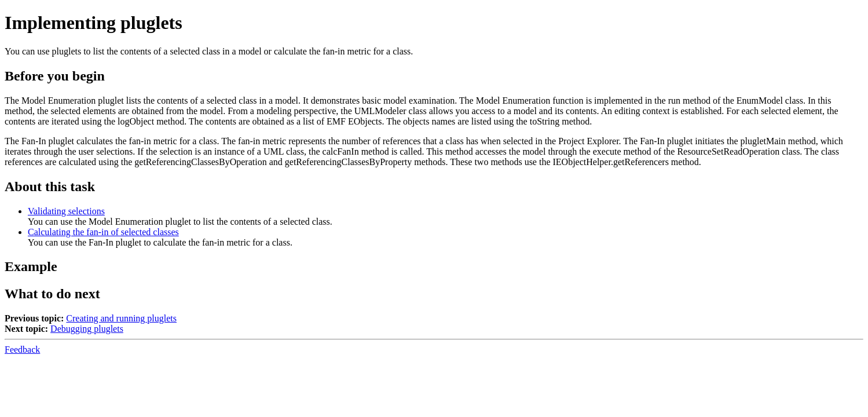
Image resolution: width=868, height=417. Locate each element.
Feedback (22, 350)
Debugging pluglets (87, 329)
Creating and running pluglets (121, 318)
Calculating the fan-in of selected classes (103, 232)
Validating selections (66, 211)
